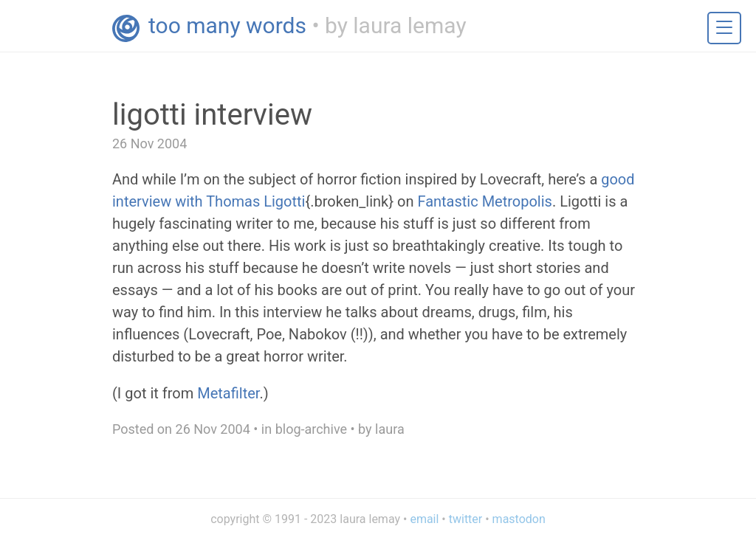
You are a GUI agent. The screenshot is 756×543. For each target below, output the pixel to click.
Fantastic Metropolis (485, 201)
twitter (466, 519)
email (424, 519)
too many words (227, 25)
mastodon (519, 519)
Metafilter (228, 393)
